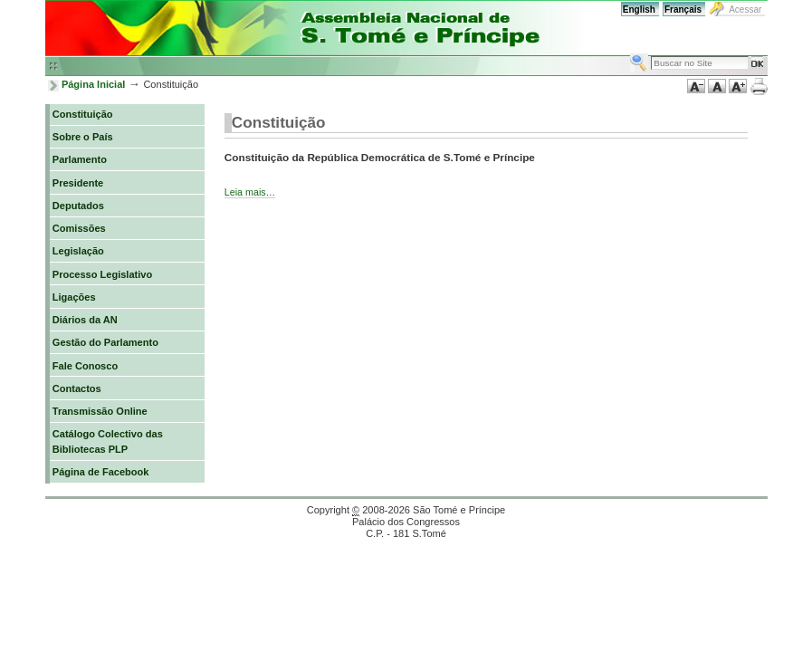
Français (683, 10)
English (639, 10)
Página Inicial (94, 84)
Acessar (745, 10)
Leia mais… (250, 192)
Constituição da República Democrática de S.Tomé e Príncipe (380, 157)
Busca (630, 53)
